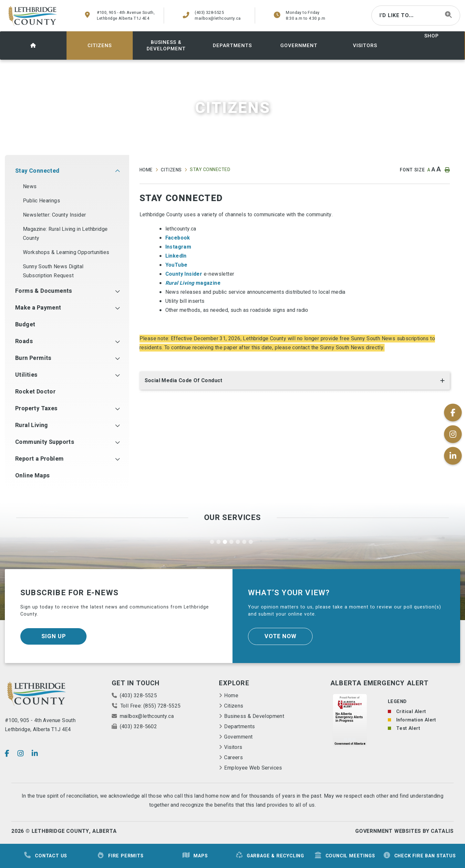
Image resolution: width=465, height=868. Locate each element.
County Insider (184, 274)
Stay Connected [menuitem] (37, 171)
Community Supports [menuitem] (45, 442)
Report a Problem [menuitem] (39, 459)
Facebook (179, 238)
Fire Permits (120, 856)
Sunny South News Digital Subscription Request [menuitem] (53, 271)
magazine (193, 283)
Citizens (171, 170)
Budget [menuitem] (25, 325)
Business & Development (254, 716)
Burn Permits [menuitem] (33, 358)
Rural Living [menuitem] (32, 425)
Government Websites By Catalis (404, 831)
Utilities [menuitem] (26, 375)
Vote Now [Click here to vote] (280, 636)
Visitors (233, 747)
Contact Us (45, 856)
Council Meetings (345, 856)
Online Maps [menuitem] (32, 476)
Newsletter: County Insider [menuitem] (54, 215)
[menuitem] (33, 46)
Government (238, 737)
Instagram (178, 247)
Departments (239, 727)
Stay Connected (210, 170)
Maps (195, 856)
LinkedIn (177, 256)
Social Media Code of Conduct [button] (184, 381)
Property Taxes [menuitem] (36, 408)
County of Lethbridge (33, 16)
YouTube (176, 265)
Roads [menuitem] (24, 341)
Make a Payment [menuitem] (38, 308)
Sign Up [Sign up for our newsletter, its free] (54, 636)
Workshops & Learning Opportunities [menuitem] (66, 252)
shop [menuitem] (432, 36)
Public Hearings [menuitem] (41, 201)
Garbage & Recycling (270, 856)
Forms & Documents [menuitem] (44, 291)
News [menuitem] (30, 187)
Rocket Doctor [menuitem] (35, 392)
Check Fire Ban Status (419, 856)
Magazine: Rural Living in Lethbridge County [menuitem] (65, 234)
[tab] (295, 382)
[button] (117, 171)
